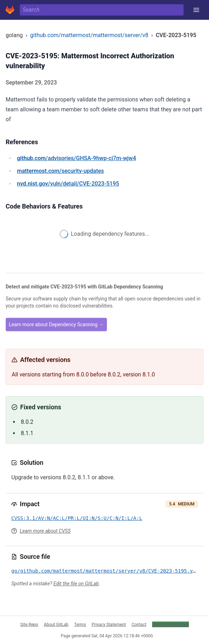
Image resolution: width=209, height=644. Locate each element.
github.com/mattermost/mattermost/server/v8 (89, 35)
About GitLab (56, 624)
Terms (80, 624)
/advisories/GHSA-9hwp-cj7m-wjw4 (76, 158)
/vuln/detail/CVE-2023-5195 (68, 184)
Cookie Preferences (171, 624)
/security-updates (60, 171)
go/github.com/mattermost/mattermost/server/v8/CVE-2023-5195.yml (105, 571)
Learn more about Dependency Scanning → (56, 324)
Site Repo (29, 624)
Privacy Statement (109, 624)
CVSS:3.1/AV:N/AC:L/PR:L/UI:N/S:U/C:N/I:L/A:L (77, 518)
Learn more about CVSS (45, 531)
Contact (139, 624)
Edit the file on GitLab (76, 584)
